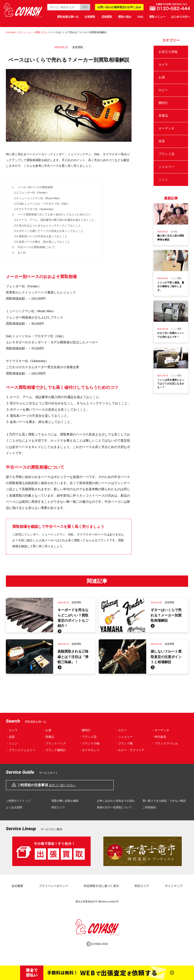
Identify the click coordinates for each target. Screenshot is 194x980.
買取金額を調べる (68, 17)
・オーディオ (160, 730)
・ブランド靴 (124, 744)
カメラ (163, 65)
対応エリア (58, 807)
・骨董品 (48, 737)
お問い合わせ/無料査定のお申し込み (119, 7)
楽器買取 (78, 47)
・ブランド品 (88, 737)
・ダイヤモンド (89, 750)
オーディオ (166, 128)
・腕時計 (85, 730)
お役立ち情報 (168, 52)
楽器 (162, 141)
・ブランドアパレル (165, 744)
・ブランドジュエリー (21, 750)
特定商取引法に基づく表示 (101, 886)
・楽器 (10, 737)
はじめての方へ (181, 17)
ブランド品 (166, 154)
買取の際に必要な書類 (65, 801)
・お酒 (47, 730)
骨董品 (163, 116)
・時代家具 (159, 737)
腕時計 (163, 103)
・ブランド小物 (89, 744)
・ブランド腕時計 (54, 750)
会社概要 (17, 886)
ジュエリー (166, 167)
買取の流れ (125, 17)
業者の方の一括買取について (115, 807)
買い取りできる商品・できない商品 (164, 801)
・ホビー (121, 730)
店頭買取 (107, 17)
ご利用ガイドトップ (18, 801)
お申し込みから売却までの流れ (116, 801)
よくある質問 (14, 807)
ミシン (163, 180)
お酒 (162, 77)
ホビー (163, 90)
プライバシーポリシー (54, 886)
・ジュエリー (124, 737)
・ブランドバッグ (54, 744)
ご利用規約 (149, 807)
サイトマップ (174, 886)
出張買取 (90, 17)
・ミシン (12, 744)
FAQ (140, 17)
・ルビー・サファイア (130, 750)
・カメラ (12, 730)
